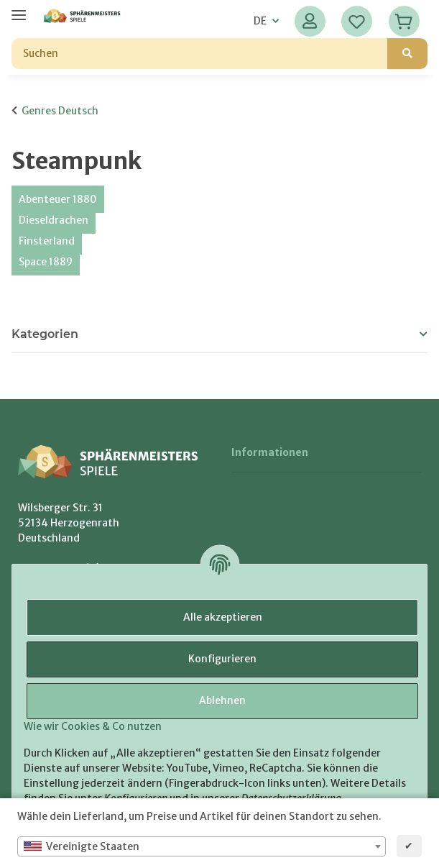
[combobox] (202, 846)
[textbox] (202, 846)
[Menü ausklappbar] (19, 9)
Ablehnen (222, 700)
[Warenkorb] (404, 21)
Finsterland (47, 241)
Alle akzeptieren (223, 617)
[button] (310, 21)
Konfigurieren (222, 659)
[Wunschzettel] (357, 21)
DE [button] (260, 21)
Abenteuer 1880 (58, 199)
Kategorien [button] (45, 334)
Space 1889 (46, 262)
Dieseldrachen (54, 220)
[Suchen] (200, 54)
